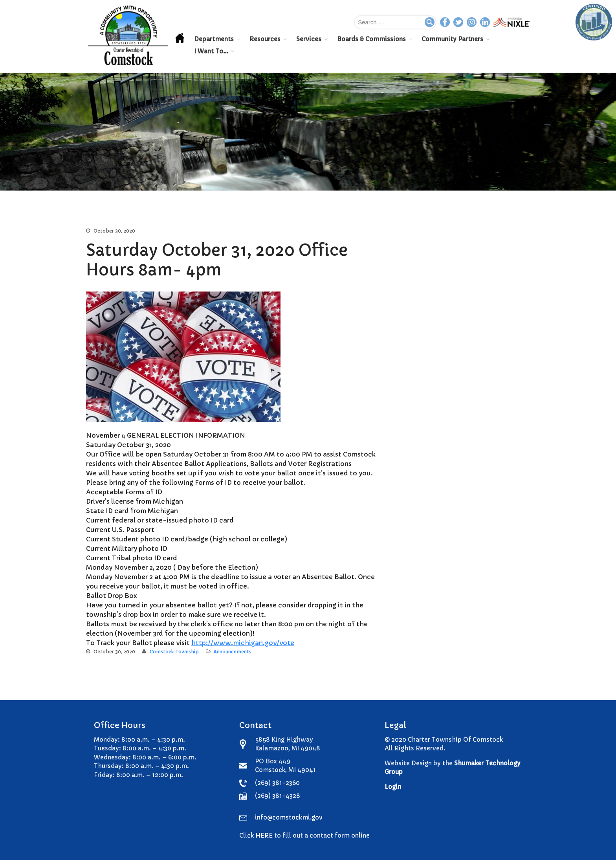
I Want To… (211, 51)
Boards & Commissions (371, 39)
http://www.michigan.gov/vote (243, 643)
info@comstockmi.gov (289, 817)
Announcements (232, 652)
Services (309, 39)
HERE (264, 835)
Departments (214, 39)
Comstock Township (174, 652)
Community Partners (452, 39)
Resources (265, 39)
